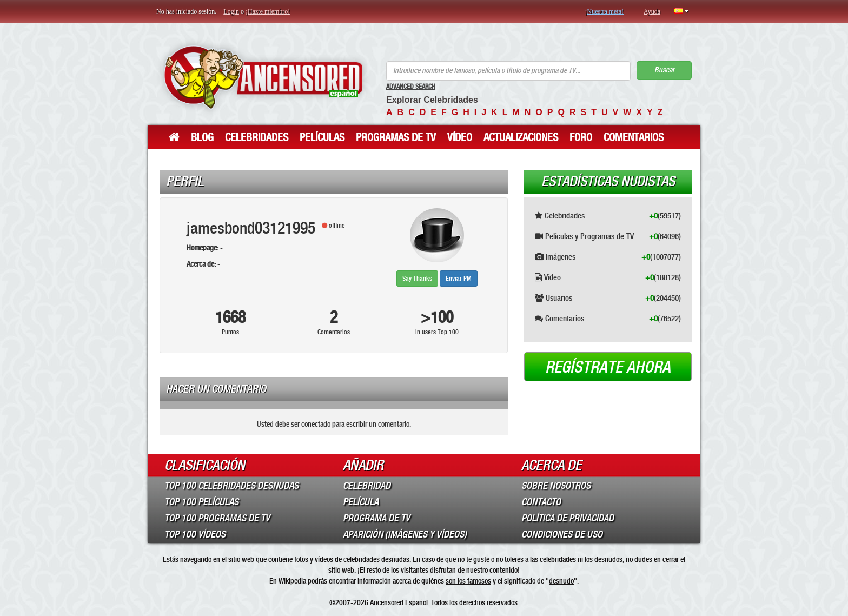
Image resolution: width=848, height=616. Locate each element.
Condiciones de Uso (562, 534)
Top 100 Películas (201, 502)
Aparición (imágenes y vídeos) (405, 534)
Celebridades (257, 137)
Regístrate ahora (608, 367)
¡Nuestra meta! (604, 11)
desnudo (561, 581)
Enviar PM (459, 279)
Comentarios (634, 137)
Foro (581, 137)
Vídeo (460, 137)
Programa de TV (376, 518)
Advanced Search (411, 87)
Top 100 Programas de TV (217, 518)
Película (361, 502)
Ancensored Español (399, 602)
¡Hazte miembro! (268, 11)
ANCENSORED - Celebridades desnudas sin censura (263, 77)
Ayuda (652, 11)
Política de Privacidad (568, 518)
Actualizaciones (521, 137)
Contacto (541, 502)
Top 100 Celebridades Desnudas (231, 486)
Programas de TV (396, 137)
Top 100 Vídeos (195, 534)
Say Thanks (417, 279)
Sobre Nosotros (556, 486)
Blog (202, 137)
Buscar (664, 70)
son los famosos (468, 581)
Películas (322, 137)
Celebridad (367, 486)
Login (231, 11)
